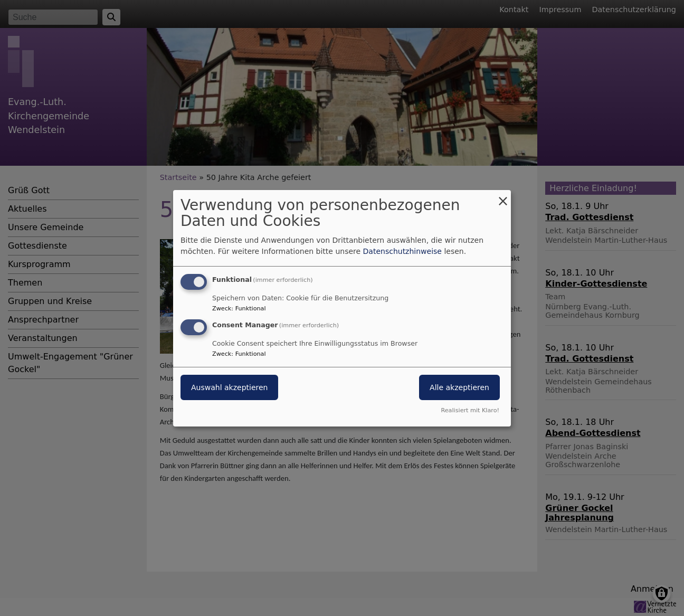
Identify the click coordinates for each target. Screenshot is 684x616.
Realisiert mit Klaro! (470, 410)
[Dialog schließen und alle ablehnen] (503, 196)
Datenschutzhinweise (402, 251)
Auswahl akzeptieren (229, 387)
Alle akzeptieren (459, 387)
